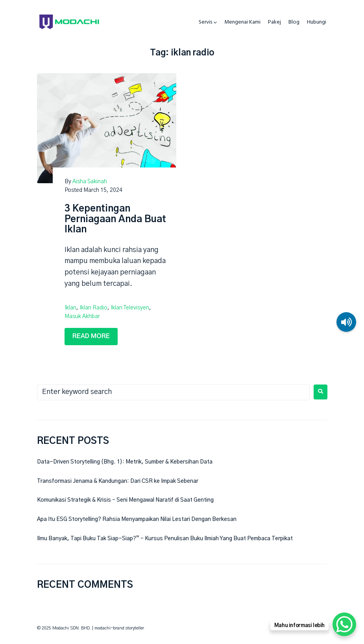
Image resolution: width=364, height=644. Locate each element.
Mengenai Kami (242, 22)
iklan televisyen (130, 308)
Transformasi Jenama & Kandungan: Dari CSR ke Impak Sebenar (118, 481)
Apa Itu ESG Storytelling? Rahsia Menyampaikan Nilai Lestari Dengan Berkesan (137, 519)
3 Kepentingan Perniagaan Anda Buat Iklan (115, 219)
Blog (294, 22)
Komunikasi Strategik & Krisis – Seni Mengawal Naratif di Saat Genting (125, 500)
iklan (70, 308)
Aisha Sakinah (90, 182)
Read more (91, 336)
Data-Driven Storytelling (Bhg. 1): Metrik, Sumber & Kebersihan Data (125, 462)
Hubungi (317, 22)
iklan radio (93, 308)
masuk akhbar (82, 316)
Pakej (274, 22)
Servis (205, 22)
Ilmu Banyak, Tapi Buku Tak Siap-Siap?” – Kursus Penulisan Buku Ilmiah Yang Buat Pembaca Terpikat (165, 539)
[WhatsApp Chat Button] (344, 624)
